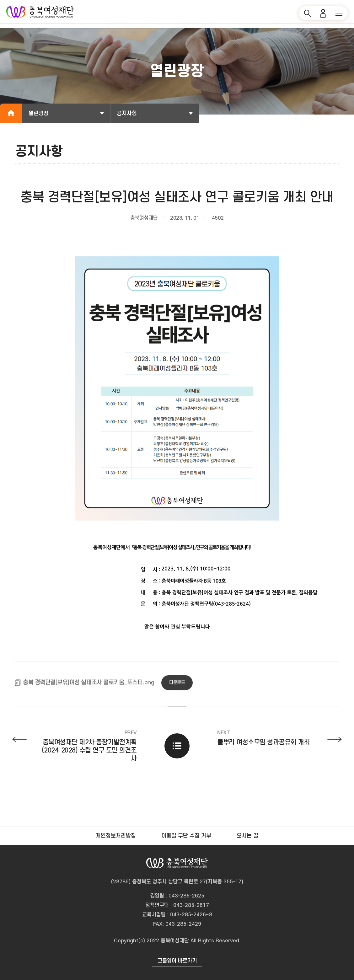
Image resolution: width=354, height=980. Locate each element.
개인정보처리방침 (116, 836)
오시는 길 (247, 836)
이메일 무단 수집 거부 (186, 836)
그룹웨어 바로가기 (177, 961)
